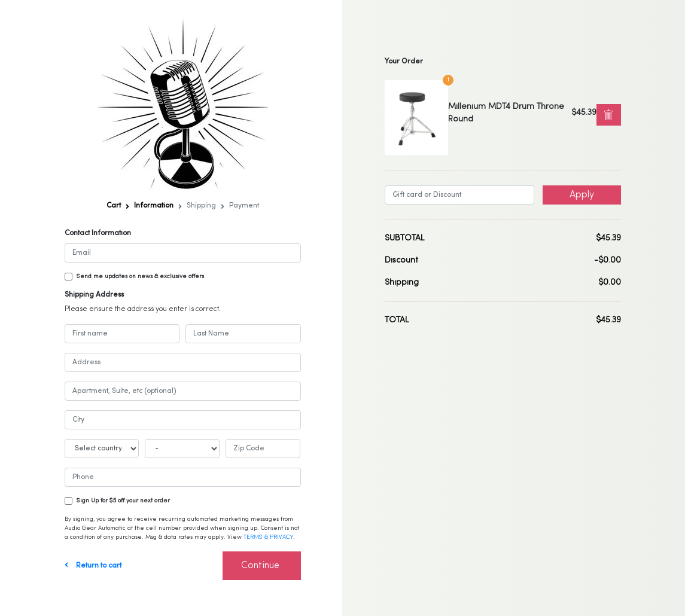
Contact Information (98, 233)
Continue (260, 566)
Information (154, 206)
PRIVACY (281, 537)
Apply (582, 195)
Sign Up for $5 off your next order (123, 501)
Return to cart (93, 565)
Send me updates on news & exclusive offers (140, 277)
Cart (114, 206)
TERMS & (257, 537)
